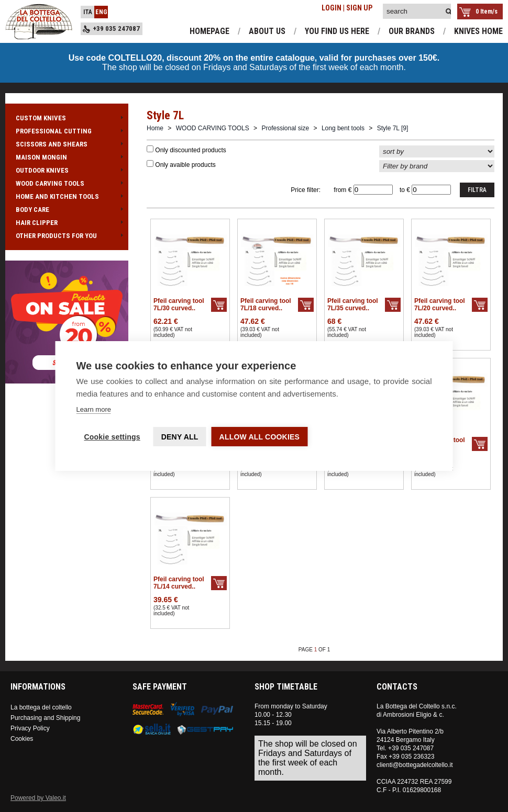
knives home (478, 31)
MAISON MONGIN (67, 157)
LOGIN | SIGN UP (347, 8)
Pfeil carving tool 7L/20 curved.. (440, 304)
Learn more (94, 409)
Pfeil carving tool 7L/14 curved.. (179, 583)
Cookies (22, 739)
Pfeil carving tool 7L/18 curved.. (266, 304)
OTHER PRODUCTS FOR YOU (67, 236)
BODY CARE (67, 210)
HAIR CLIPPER (67, 223)
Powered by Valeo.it (38, 798)
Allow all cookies (260, 437)
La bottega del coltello (41, 707)
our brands (412, 31)
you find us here (337, 31)
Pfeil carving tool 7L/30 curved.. (179, 304)
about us (267, 31)
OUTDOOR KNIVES (67, 170)
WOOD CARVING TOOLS (67, 183)
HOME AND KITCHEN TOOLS (67, 196)
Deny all (180, 437)
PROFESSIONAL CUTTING (67, 131)
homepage (209, 31)
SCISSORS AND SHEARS (67, 144)
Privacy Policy (30, 728)
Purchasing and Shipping (45, 718)
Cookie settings (112, 437)
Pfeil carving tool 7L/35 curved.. (353, 304)
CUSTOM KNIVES (67, 118)
